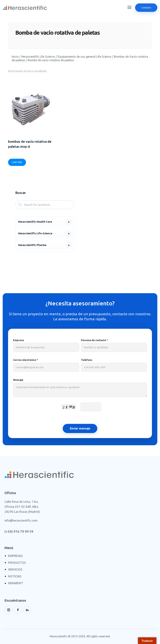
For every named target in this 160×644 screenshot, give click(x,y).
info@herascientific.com (21, 521)
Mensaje (80, 390)
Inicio (15, 57)
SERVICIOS (15, 570)
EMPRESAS (15, 556)
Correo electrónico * (46, 366)
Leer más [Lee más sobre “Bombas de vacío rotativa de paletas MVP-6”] (17, 162)
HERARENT (15, 584)
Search (19, 205)
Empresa (46, 346)
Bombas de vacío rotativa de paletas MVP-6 (30, 144)
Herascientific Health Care (35, 222)
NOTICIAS (15, 577)
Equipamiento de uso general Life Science (84, 57)
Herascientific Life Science (38, 57)
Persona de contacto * (114, 346)
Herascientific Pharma (32, 245)
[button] (129, 7)
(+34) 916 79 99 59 (19, 532)
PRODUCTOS (17, 563)
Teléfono (114, 366)
